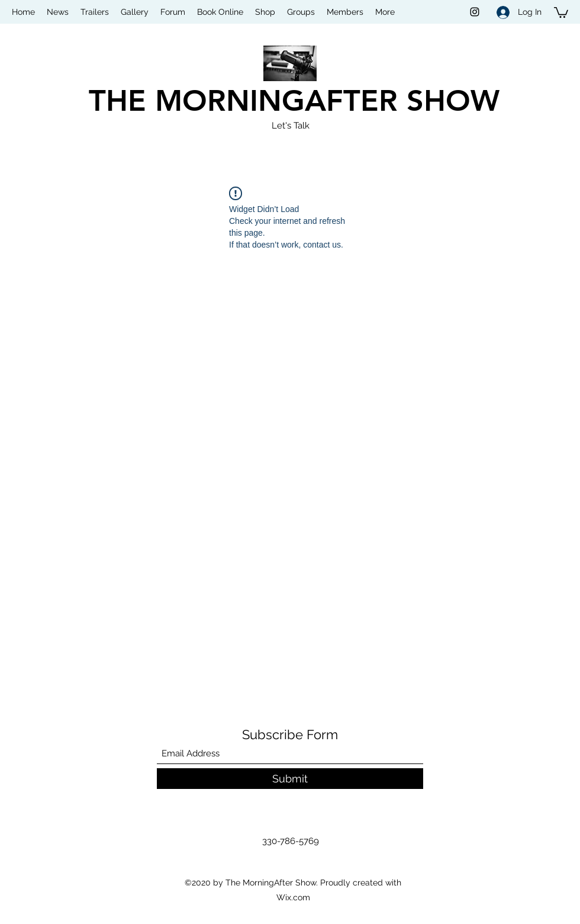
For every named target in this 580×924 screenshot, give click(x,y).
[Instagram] (475, 12)
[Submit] (290, 779)
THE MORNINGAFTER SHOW (294, 101)
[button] (561, 12)
